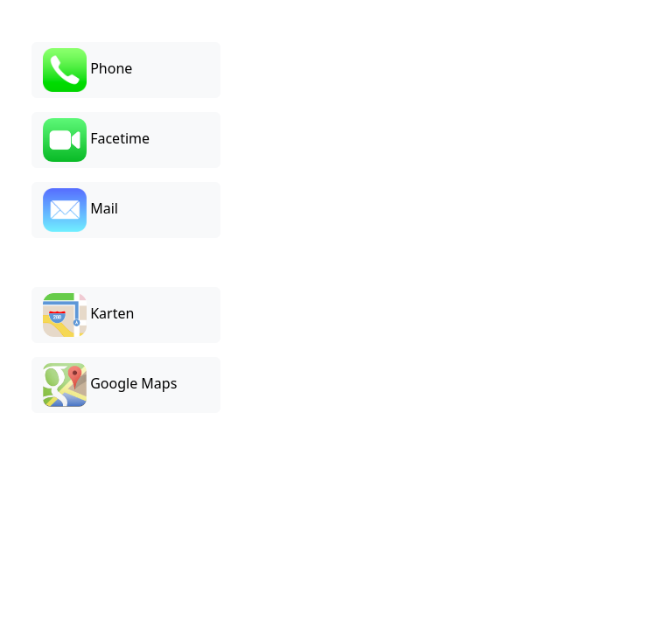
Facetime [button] (96, 140)
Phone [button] (87, 70)
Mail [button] (80, 210)
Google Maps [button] (110, 385)
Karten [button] (88, 315)
